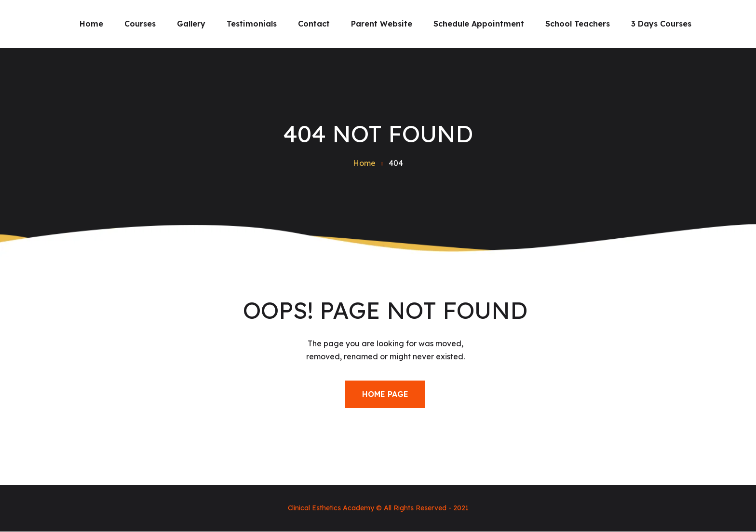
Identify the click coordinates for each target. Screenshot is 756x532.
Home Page (385, 394)
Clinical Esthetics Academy (331, 508)
